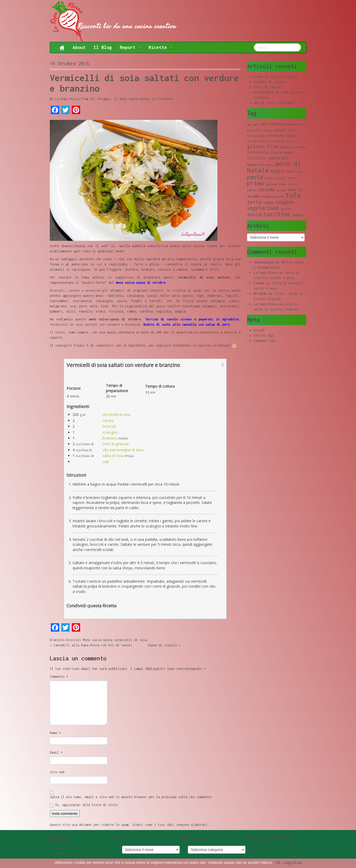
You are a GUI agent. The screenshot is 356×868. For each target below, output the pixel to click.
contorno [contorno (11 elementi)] (276, 135)
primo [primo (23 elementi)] (256, 183)
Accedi (259, 330)
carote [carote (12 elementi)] (280, 130)
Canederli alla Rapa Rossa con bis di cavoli (93, 645)
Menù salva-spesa (97, 640)
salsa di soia (113, 456)
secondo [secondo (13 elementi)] (266, 189)
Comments (265, 341)
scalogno (110, 432)
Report (130, 47)
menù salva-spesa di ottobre (141, 283)
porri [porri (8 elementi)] (293, 178)
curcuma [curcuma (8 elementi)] (253, 141)
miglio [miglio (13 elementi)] (278, 171)
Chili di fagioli (268, 87)
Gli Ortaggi (100, 99)
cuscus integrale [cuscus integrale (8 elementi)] (272, 141)
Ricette (160, 47)
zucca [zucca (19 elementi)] (254, 214)
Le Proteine (163, 99)
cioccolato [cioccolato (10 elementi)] (256, 136)
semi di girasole (116, 444)
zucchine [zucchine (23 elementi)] (277, 214)
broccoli (109, 426)
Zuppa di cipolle (162, 645)
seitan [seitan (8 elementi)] (281, 190)
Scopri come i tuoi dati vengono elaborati (170, 825)
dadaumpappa (264, 262)
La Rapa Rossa (67, 99)
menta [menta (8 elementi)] (270, 165)
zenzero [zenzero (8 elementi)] (286, 209)
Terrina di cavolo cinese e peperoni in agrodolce (192, 319)
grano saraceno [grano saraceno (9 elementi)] (293, 147)
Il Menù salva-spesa (131, 99)
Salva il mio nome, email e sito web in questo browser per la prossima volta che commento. (131, 797)
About (79, 47)
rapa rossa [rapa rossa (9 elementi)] (288, 184)
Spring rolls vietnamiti (275, 103)
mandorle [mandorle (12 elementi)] (255, 164)
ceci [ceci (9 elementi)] (291, 130)
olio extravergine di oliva (123, 450)
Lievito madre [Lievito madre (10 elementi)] (282, 152)
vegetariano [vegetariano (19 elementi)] (263, 208)
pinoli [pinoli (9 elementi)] (281, 178)
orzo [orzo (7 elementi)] (300, 172)
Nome (55, 733)
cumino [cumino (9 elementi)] (291, 136)
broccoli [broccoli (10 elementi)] (254, 130)
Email (56, 752)
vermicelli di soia (116, 414)
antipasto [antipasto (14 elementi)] (272, 124)
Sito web (57, 772)
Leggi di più (292, 863)
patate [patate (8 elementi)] (269, 178)
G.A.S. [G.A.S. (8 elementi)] (292, 141)
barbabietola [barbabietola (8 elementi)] (295, 124)
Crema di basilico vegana (276, 77)
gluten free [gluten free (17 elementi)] (263, 146)
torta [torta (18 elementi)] (254, 202)
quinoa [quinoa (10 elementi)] (271, 184)
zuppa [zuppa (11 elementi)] (298, 215)
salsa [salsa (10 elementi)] (252, 190)
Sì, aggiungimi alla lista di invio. (84, 805)
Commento (59, 677)
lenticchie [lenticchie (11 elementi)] (258, 152)
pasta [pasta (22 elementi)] (255, 177)
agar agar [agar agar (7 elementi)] (253, 124)
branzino (110, 438)
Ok (278, 863)
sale (106, 462)
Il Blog (103, 47)
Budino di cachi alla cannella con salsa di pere (186, 324)
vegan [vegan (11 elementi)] (269, 202)
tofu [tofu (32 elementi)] (293, 195)
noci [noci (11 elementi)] (291, 171)
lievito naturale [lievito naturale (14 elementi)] (268, 158)
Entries (264, 336)
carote (108, 421)
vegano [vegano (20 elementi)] (285, 202)
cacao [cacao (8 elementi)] (267, 130)
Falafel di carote (269, 82)
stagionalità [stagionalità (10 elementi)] (272, 196)
